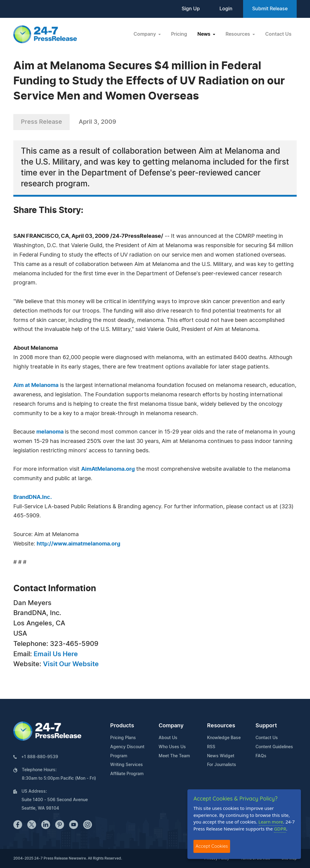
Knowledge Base (224, 738)
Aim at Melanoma (36, 385)
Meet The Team (174, 756)
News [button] (204, 34)
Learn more (271, 822)
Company (171, 726)
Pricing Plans (123, 738)
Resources (221, 726)
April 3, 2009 (97, 122)
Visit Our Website (71, 664)
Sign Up (191, 9)
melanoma (51, 432)
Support (266, 726)
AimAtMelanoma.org (108, 469)
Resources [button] (238, 34)
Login (226, 9)
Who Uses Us (172, 747)
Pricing (179, 34)
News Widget (221, 756)
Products (122, 726)
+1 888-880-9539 (40, 757)
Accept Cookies (212, 846)
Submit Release (270, 9)
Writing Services (127, 765)
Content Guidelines (274, 747)
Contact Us (278, 34)
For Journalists (222, 765)
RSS (211, 747)
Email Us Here (56, 654)
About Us (168, 738)
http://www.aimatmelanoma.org (78, 544)
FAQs (261, 756)
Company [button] (145, 34)
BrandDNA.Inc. (33, 497)
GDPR (280, 829)
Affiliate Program (127, 774)
